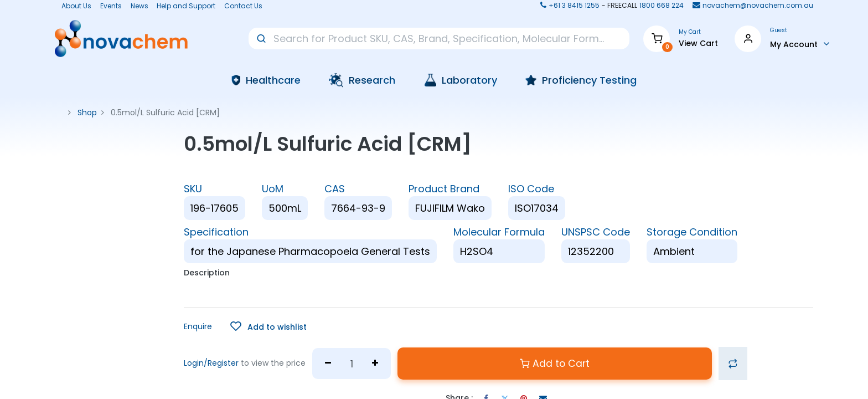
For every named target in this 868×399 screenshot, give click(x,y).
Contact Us (243, 6)
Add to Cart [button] (555, 364)
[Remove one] (328, 364)
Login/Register (211, 363)
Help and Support (186, 6)
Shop (87, 112)
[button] (268, 327)
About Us (73, 6)
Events (111, 6)
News (139, 6)
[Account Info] (800, 44)
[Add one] (375, 364)
